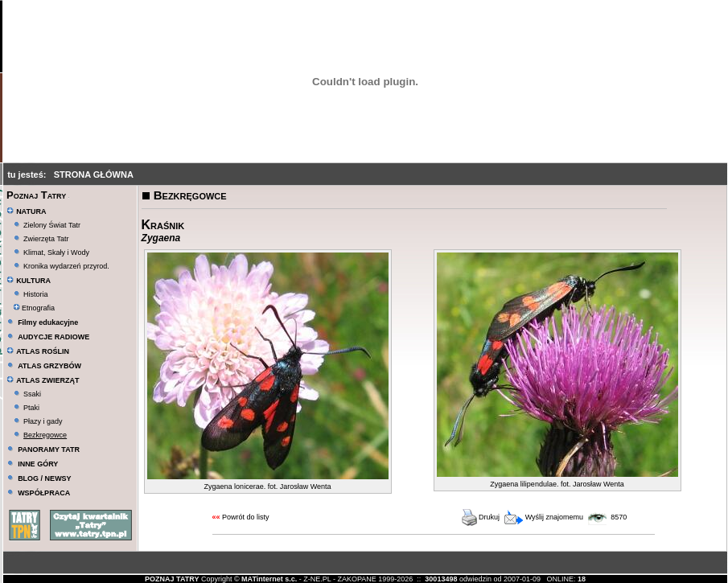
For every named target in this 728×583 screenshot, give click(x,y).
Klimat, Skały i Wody (56, 252)
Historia (36, 294)
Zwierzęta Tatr (46, 239)
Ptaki (31, 408)
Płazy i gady (43, 421)
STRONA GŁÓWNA (94, 174)
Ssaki (32, 394)
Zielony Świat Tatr (52, 225)
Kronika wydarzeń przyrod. (66, 266)
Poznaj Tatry (36, 195)
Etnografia (34, 308)
